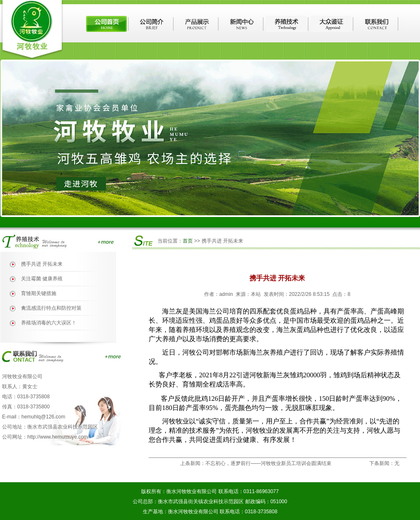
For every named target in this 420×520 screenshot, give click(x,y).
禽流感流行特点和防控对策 (51, 308)
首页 (188, 241)
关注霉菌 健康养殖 (42, 279)
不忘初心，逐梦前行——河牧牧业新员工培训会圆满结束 (268, 463)
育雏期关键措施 (39, 293)
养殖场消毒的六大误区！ (49, 323)
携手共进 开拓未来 (42, 264)
